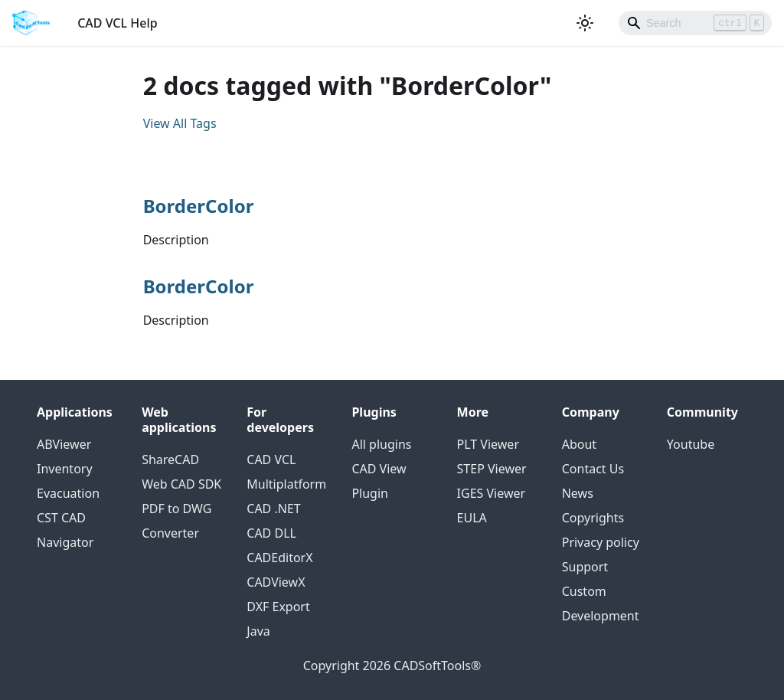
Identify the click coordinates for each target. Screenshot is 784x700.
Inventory (65, 469)
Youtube (691, 444)
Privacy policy (601, 542)
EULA (472, 518)
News (578, 493)
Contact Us (593, 469)
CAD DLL (271, 533)
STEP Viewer (492, 469)
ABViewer (64, 444)
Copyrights (593, 518)
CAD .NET (273, 509)
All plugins (381, 444)
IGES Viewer (492, 493)
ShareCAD (170, 460)
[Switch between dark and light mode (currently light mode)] (585, 23)
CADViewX (276, 582)
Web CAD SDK (181, 484)
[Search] (695, 23)
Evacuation (68, 493)
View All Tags (180, 123)
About (579, 444)
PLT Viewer (488, 444)
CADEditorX (279, 558)
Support (585, 567)
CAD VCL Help (117, 23)
